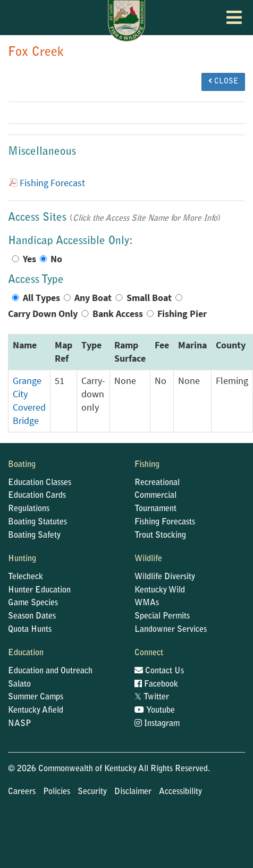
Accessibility (180, 792)
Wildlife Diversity (165, 577)
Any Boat (93, 298)
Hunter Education (39, 590)
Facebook (156, 685)
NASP (20, 724)
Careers (22, 792)
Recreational (157, 483)
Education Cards (37, 496)
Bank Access (118, 314)
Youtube (155, 711)
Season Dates (32, 616)
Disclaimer (133, 792)
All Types (41, 298)
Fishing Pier (182, 314)
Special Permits (162, 616)
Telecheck (26, 577)
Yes (29, 259)
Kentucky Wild (160, 590)
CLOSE (223, 81)
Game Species (33, 603)
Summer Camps (36, 697)
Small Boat (149, 298)
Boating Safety (34, 536)
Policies (57, 792)
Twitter (152, 697)
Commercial (155, 496)
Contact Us (159, 671)
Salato (19, 685)
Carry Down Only (43, 314)
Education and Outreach (50, 671)
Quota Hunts (30, 630)
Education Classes (40, 483)
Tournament (155, 509)
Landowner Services (171, 630)
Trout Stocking (160, 536)
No (56, 259)
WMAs (147, 603)
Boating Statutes (37, 522)
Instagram (157, 724)
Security (92, 792)
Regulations (29, 509)
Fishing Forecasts (165, 522)
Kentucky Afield (36, 711)
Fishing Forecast (52, 183)
